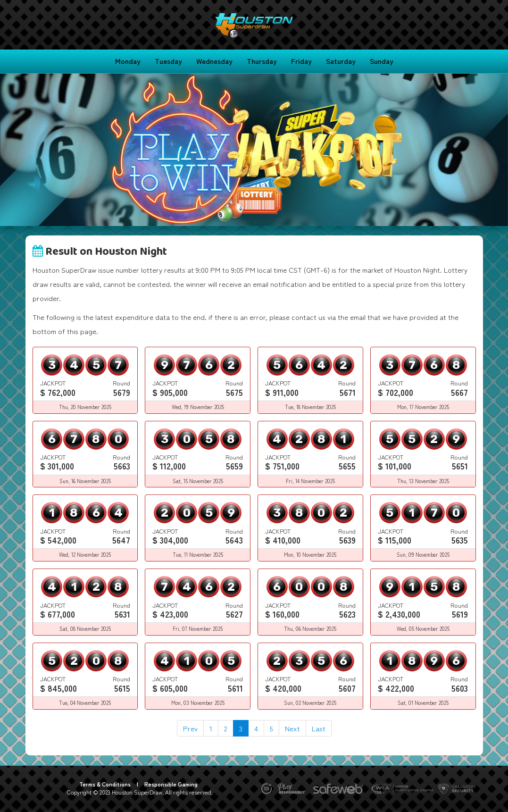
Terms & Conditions (105, 784)
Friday (301, 61)
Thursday (262, 61)
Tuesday (168, 61)
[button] (38, 150)
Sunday (382, 61)
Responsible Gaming (171, 784)
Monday (128, 61)
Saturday (341, 61)
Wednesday (214, 61)
